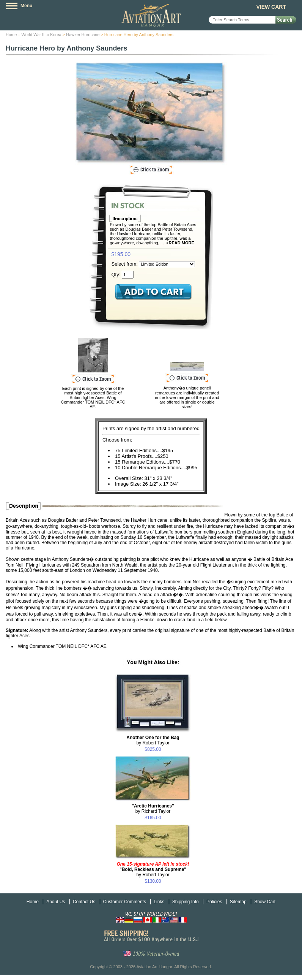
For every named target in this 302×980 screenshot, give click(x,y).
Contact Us (84, 902)
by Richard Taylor (153, 809)
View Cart (271, 7)
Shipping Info (186, 902)
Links (159, 902)
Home (11, 35)
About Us (56, 902)
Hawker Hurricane (83, 35)
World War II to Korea (42, 35)
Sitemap (238, 902)
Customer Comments (125, 902)
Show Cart (265, 902)
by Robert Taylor (153, 740)
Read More (182, 243)
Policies (214, 902)
